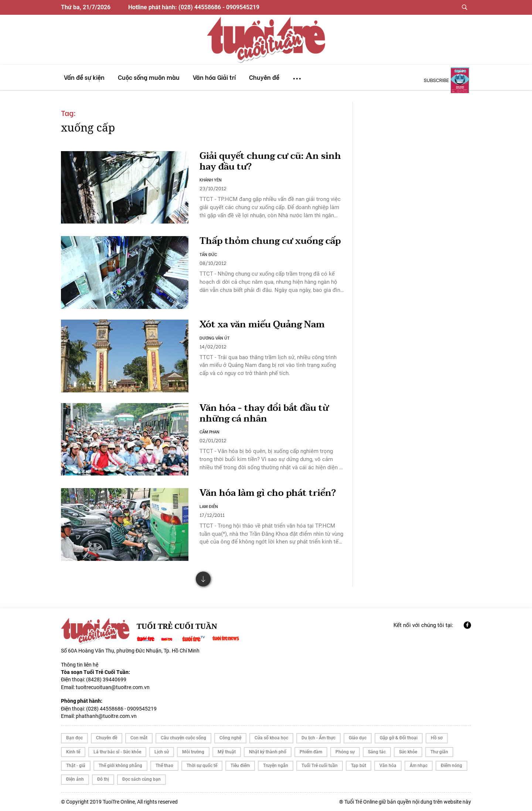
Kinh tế (73, 752)
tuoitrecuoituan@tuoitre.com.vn (113, 687)
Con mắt (139, 738)
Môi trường (193, 752)
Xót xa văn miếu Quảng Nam (262, 325)
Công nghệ (230, 738)
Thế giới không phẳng (120, 766)
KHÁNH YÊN (211, 180)
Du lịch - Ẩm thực (318, 738)
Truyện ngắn (276, 766)
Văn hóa (388, 766)
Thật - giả (76, 766)
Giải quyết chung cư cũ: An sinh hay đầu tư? (270, 161)
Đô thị (103, 779)
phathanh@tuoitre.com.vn (106, 716)
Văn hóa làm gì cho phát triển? (268, 493)
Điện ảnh (75, 779)
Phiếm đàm (311, 752)
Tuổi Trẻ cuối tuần (320, 766)
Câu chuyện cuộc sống (183, 738)
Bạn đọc (74, 738)
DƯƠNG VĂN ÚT (215, 338)
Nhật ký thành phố (268, 752)
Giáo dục (358, 738)
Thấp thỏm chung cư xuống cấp (270, 241)
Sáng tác (377, 752)
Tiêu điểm (240, 766)
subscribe (436, 80)
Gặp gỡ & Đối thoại (399, 738)
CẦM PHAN (209, 432)
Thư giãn (439, 752)
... (297, 75)
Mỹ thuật (227, 752)
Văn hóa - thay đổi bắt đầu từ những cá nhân (264, 413)
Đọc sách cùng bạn (141, 779)
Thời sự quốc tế (202, 766)
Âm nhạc (419, 766)
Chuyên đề (107, 738)
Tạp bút (359, 766)
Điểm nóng (451, 766)
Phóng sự (345, 752)
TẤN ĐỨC (208, 254)
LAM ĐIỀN (209, 506)
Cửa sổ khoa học (271, 738)
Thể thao (164, 766)
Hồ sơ (437, 738)
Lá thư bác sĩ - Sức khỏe (117, 752)
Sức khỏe (408, 752)
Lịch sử (162, 752)
